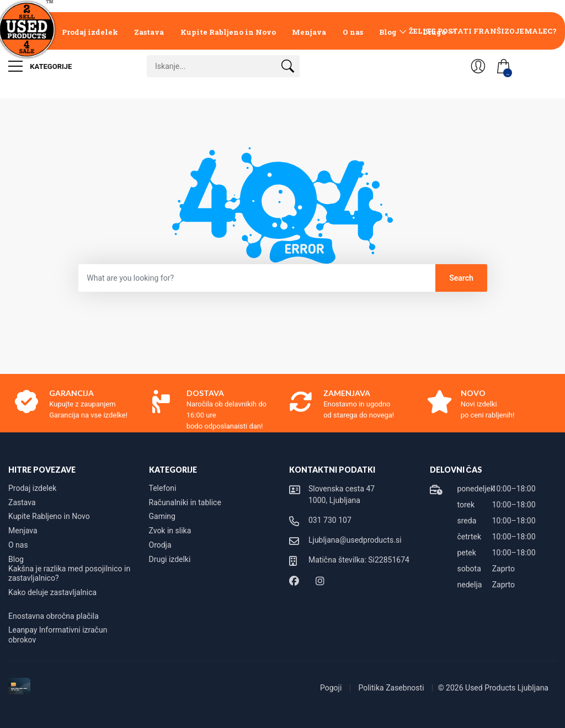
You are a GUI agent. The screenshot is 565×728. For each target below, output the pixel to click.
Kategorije (40, 66)
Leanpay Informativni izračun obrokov (58, 635)
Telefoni (163, 488)
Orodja (160, 545)
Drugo (434, 32)
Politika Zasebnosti (392, 688)
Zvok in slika (170, 531)
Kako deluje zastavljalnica (52, 592)
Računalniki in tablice (185, 502)
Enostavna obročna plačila (54, 616)
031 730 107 (330, 520)
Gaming (162, 516)
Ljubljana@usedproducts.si (355, 540)
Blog (388, 32)
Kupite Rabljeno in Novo (228, 32)
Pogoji (332, 688)
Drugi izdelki (170, 559)
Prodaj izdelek (90, 32)
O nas (353, 32)
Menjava (309, 32)
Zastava (149, 32)
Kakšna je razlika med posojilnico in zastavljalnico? (69, 574)
